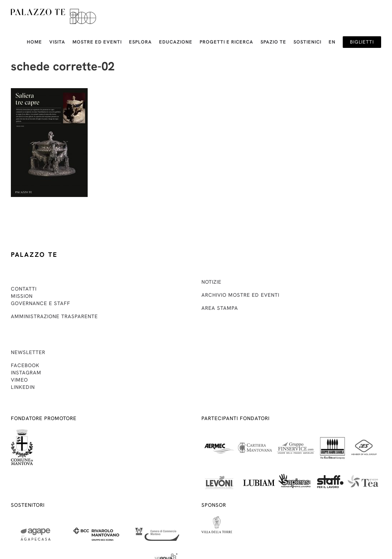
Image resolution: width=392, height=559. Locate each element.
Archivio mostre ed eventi (240, 295)
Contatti (24, 289)
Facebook (25, 365)
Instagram (26, 373)
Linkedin (23, 387)
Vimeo (19, 380)
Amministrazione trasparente (54, 316)
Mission (22, 296)
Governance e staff (41, 303)
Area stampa (220, 308)
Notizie (211, 282)
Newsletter (28, 352)
